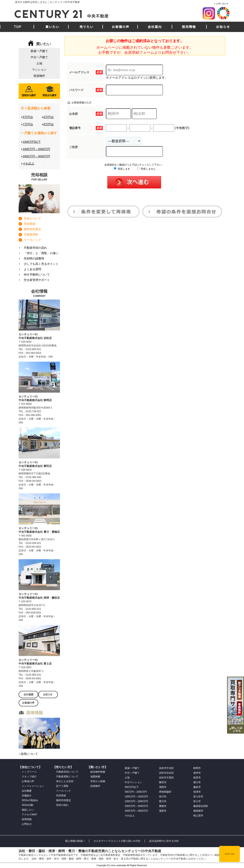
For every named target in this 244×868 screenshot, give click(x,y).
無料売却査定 (32, 229)
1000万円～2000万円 (36, 149)
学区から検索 (98, 781)
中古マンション (133, 782)
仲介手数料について (37, 275)
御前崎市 (198, 811)
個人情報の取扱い (75, 841)
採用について (29, 754)
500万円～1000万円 (136, 792)
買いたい (52, 27)
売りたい (86, 27)
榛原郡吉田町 (201, 806)
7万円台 (28, 124)
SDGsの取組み (30, 800)
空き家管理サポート (37, 280)
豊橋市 (163, 806)
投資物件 (39, 76)
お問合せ (27, 824)
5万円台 (28, 117)
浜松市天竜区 (166, 778)
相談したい (28, 810)
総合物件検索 (98, 772)
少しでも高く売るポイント (41, 264)
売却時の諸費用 (34, 258)
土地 (39, 63)
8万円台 (49, 124)
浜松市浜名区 (166, 773)
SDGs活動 (28, 805)
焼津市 (197, 792)
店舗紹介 (27, 796)
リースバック (32, 240)
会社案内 (155, 27)
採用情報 (189, 27)
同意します (122, 169)
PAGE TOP (230, 854)
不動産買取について (67, 777)
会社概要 (27, 791)
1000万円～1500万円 (136, 797)
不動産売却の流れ (35, 248)
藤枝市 (197, 787)
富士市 (197, 801)
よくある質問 (32, 269)
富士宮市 (198, 797)
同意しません (146, 169)
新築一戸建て (39, 51)
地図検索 (95, 777)
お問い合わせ (222, 4)
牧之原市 (198, 816)
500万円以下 (132, 787)
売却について (32, 218)
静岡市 (197, 768)
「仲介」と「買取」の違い (41, 253)
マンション (39, 70)
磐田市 (163, 782)
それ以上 (29, 163)
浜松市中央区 (166, 768)
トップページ (29, 772)
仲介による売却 (65, 781)
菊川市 (197, 782)
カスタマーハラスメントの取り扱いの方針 (117, 841)
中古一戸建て (39, 57)
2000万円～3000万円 (36, 156)
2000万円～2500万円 (136, 806)
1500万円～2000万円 (136, 801)
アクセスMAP (29, 815)
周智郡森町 (165, 792)
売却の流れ (62, 805)
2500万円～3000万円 (136, 811)
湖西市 (163, 787)
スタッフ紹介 (29, 777)
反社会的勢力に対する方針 (164, 841)
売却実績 (30, 224)
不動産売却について (67, 772)
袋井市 (197, 773)
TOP (18, 27)
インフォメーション (33, 786)
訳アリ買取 (62, 786)
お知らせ (223, 27)
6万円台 (49, 117)
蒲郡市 (163, 811)
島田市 (197, 778)
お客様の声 (120, 27)
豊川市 (163, 801)
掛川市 (163, 797)
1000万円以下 (32, 142)
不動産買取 (31, 234)
